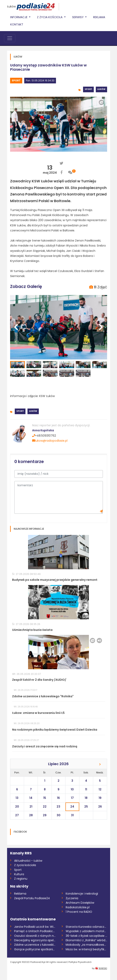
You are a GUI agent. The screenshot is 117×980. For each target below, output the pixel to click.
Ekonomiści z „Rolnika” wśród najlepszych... (86, 940)
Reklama (99, 17)
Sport (16, 80)
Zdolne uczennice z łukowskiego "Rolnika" (35, 945)
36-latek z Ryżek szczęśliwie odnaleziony (86, 936)
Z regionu (21, 879)
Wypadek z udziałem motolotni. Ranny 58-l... (86, 931)
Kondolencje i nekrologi (82, 894)
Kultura (19, 874)
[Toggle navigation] (10, 38)
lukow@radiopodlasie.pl (50, 441)
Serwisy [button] (78, 17)
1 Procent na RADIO (79, 912)
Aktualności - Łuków (28, 861)
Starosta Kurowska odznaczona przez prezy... (86, 927)
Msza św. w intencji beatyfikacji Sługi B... (86, 949)
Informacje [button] (19, 17)
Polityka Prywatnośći (80, 962)
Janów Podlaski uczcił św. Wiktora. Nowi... (35, 927)
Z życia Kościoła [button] (50, 17)
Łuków (11, 6)
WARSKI (103, 968)
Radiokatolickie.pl (78, 907)
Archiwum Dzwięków (80, 903)
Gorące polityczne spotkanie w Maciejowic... (35, 949)
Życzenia (72, 898)
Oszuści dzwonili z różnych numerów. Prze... (35, 936)
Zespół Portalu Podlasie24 (32, 898)
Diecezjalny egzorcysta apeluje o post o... (35, 940)
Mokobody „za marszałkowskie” (86, 945)
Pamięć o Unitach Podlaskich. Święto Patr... (35, 931)
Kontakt (17, 24)
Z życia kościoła (25, 865)
